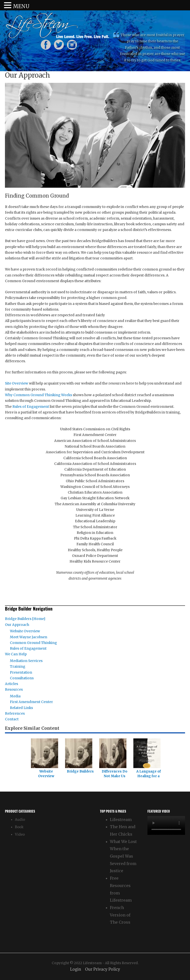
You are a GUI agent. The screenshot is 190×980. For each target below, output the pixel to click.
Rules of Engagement (31, 407)
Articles (12, 684)
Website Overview (25, 631)
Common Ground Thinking (33, 643)
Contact (12, 719)
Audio (20, 820)
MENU (21, 6)
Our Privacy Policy (103, 969)
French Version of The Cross (120, 915)
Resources (14, 690)
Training (18, 667)
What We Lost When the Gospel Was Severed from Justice (123, 856)
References (15, 714)
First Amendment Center (31, 702)
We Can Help (16, 654)
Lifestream (121, 820)
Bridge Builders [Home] (25, 619)
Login (76, 969)
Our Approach (17, 625)
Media (15, 696)
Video (20, 834)
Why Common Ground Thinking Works (38, 395)
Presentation (21, 672)
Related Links (21, 708)
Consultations (22, 678)
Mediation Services (26, 661)
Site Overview (17, 383)
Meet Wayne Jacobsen (29, 637)
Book (19, 827)
